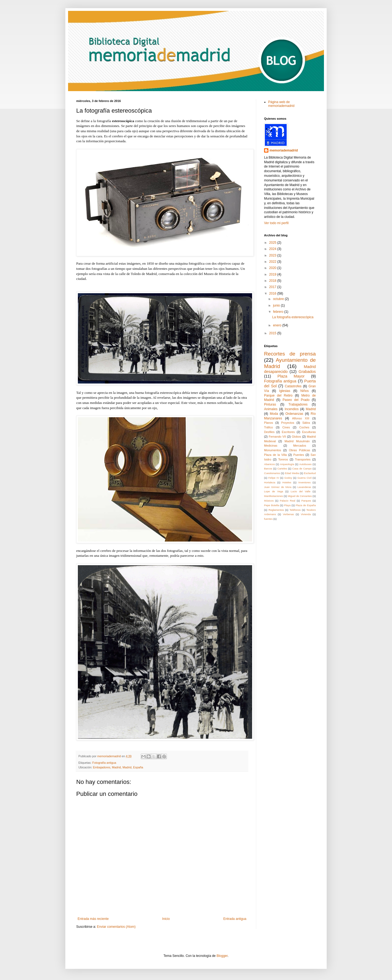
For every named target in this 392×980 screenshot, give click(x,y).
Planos (269, 423)
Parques (306, 501)
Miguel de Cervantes (300, 496)
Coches (304, 427)
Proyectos (288, 423)
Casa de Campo (302, 469)
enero (278, 325)
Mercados (300, 446)
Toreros (283, 459)
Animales (271, 409)
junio (277, 305)
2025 (273, 243)
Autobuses (305, 464)
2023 (273, 255)
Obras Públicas (299, 450)
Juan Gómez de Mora (278, 487)
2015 (273, 333)
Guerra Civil (304, 478)
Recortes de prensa (290, 354)
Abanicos (269, 464)
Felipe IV (274, 478)
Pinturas (270, 404)
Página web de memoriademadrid (281, 104)
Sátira (306, 423)
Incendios (292, 409)
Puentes (299, 455)
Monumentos (272, 450)
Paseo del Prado (296, 400)
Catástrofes (293, 386)
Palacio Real (288, 501)
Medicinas (271, 446)
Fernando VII (277, 437)
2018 (273, 281)
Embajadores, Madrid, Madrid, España (118, 767)
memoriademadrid (284, 150)
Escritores (288, 432)
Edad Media (292, 473)
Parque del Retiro (278, 395)
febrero (279, 312)
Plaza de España (306, 505)
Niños (304, 391)
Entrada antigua (235, 919)
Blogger (222, 956)
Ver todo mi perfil (276, 223)
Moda (274, 414)
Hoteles (287, 482)
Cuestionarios (272, 473)
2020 (273, 268)
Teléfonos (295, 510)
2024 (273, 249)
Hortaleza (270, 482)
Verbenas (288, 514)
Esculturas (309, 432)
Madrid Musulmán (297, 441)
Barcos (268, 469)
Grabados (307, 372)
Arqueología (287, 464)
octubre (279, 299)
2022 (273, 262)
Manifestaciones (273, 496)
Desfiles (269, 432)
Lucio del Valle (301, 491)
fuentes (268, 519)
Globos (296, 437)
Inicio (166, 919)
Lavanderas (304, 487)
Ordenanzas (294, 414)
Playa (287, 505)
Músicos (269, 501)
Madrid (311, 409)
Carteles (282, 469)
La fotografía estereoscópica (293, 317)
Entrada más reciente (93, 919)
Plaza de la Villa (275, 455)
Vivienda (306, 514)
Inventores (304, 482)
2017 (273, 287)
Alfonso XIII (301, 418)
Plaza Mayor (291, 376)
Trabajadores (298, 404)
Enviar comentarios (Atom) (116, 927)
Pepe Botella (272, 505)
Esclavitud (310, 473)
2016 (273, 293)
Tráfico (269, 427)
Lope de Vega (274, 491)
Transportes (303, 459)
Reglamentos (276, 510)
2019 (273, 274)
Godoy (288, 478)
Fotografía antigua (104, 763)
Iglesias (285, 391)
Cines (286, 427)
